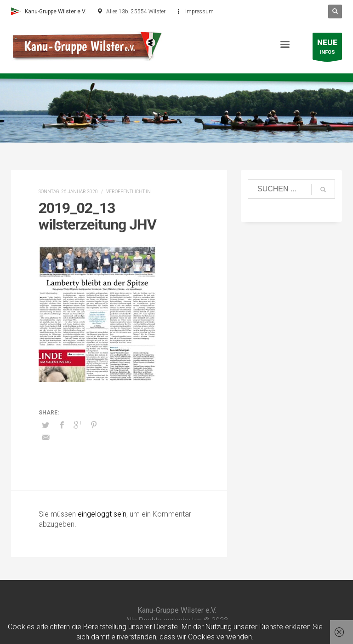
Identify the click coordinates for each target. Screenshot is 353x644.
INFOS (327, 49)
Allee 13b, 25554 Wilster (136, 11)
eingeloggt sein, (104, 514)
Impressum (199, 11)
